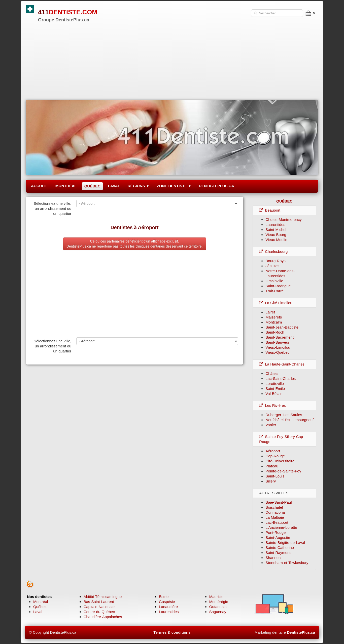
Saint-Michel (276, 230)
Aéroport (273, 451)
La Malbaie (275, 517)
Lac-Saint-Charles (281, 378)
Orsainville (274, 281)
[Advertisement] (172, 60)
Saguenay (218, 612)
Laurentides (275, 225)
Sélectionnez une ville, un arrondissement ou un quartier (53, 208)
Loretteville (275, 384)
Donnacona (275, 512)
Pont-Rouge (276, 532)
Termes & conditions (172, 632)
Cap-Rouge (275, 456)
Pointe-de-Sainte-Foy (283, 471)
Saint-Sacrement (280, 337)
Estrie (164, 597)
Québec (40, 607)
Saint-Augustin (278, 537)
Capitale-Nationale (99, 607)
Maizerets (274, 317)
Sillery (271, 481)
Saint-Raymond (278, 553)
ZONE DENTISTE (174, 186)
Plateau (272, 466)
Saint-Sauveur (277, 342)
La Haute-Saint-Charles (282, 364)
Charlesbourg (273, 251)
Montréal (41, 602)
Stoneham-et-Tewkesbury (287, 563)
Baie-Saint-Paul (279, 502)
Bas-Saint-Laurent (99, 602)
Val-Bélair (273, 394)
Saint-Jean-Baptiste (282, 327)
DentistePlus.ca (301, 632)
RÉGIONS (139, 186)
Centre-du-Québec (99, 612)
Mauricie (216, 597)
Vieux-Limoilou (278, 347)
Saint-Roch (275, 332)
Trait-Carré (274, 291)
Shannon (273, 558)
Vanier (271, 425)
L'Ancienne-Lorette (281, 527)
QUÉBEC (92, 186)
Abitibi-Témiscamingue (103, 597)
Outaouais (218, 607)
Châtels (272, 373)
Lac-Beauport (277, 522)
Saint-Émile (275, 389)
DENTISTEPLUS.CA (216, 186)
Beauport (270, 210)
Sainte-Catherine (280, 548)
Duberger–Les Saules (284, 415)
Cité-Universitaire (280, 461)
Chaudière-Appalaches (103, 617)
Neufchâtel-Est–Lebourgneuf (289, 420)
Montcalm (274, 322)
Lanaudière (168, 607)
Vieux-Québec (277, 352)
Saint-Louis (275, 476)
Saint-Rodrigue (278, 286)
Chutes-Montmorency (283, 219)
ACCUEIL (39, 186)
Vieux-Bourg (276, 235)
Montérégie (219, 602)
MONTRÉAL (66, 186)
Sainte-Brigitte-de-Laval (285, 542)
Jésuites (272, 266)
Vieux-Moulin (276, 240)
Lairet (270, 312)
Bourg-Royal (276, 261)
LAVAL (114, 186)
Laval (38, 612)
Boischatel (274, 507)
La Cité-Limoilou (276, 303)
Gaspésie (167, 602)
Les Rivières (272, 405)
